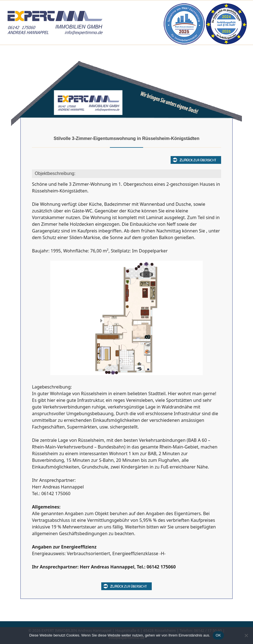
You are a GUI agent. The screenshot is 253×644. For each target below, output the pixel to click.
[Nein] (246, 635)
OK (218, 635)
